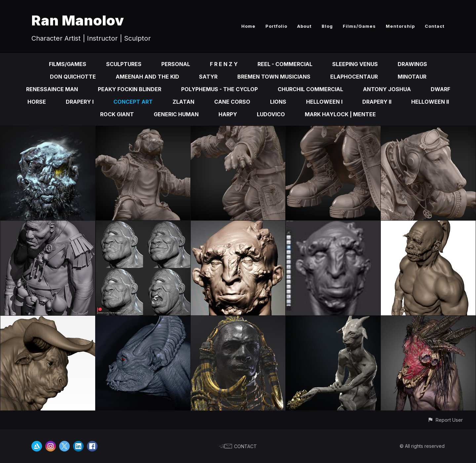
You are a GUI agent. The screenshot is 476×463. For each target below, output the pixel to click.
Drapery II (377, 102)
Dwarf (440, 89)
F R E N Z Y (224, 64)
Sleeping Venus (355, 64)
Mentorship (400, 26)
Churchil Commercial (310, 89)
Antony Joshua (387, 89)
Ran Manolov (78, 20)
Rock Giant (117, 114)
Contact (435, 26)
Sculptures (124, 64)
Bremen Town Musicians (274, 77)
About (304, 26)
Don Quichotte (73, 77)
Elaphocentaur (354, 77)
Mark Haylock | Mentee (340, 114)
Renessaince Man (52, 89)
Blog (327, 26)
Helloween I (324, 102)
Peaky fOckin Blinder (130, 89)
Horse (37, 102)
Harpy (228, 114)
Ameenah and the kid (147, 77)
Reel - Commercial (285, 64)
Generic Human (176, 114)
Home (248, 26)
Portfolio (276, 26)
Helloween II (430, 102)
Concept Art (133, 102)
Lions (278, 102)
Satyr (208, 77)
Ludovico (271, 114)
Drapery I (80, 102)
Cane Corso (232, 102)
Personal (176, 64)
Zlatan (183, 102)
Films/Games (359, 26)
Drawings (412, 64)
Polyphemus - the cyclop (219, 89)
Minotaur (412, 77)
